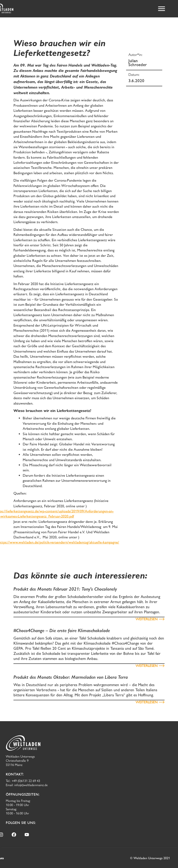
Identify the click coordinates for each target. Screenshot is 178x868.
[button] (162, 9)
